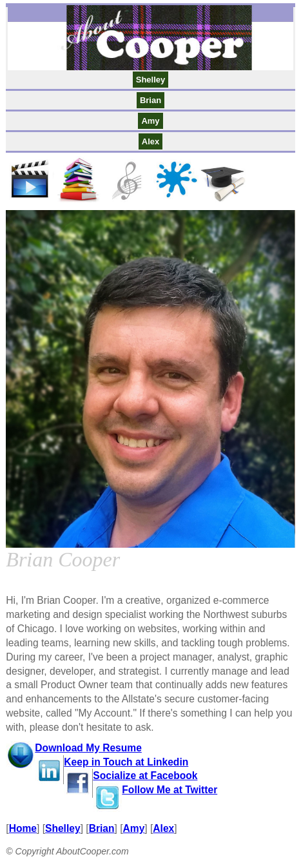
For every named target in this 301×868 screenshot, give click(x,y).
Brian (150, 100)
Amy (150, 121)
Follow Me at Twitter (170, 790)
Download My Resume (88, 748)
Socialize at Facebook (145, 776)
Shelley (151, 80)
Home (23, 828)
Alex (150, 141)
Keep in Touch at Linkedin (126, 762)
